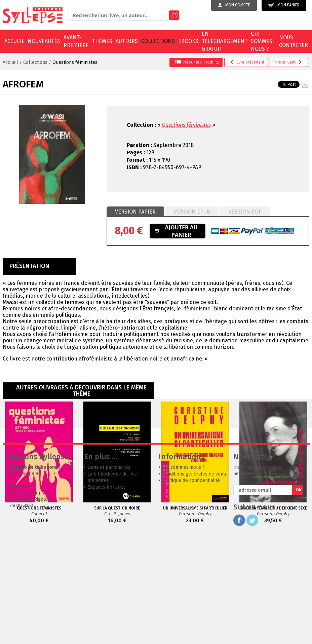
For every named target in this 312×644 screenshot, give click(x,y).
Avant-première (76, 41)
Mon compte (234, 5)
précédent (247, 62)
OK (299, 591)
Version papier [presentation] (135, 212)
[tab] (135, 212)
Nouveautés (44, 41)
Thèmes (102, 41)
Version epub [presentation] (192, 212)
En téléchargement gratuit (225, 41)
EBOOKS (188, 41)
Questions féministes (75, 62)
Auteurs (127, 41)
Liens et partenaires (109, 568)
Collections (158, 41)
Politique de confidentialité (191, 581)
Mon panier (284, 5)
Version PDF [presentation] (245, 212)
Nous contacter (294, 41)
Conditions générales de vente (195, 575)
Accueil (14, 41)
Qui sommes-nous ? (263, 41)
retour (197, 62)
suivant (288, 62)
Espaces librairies (107, 588)
